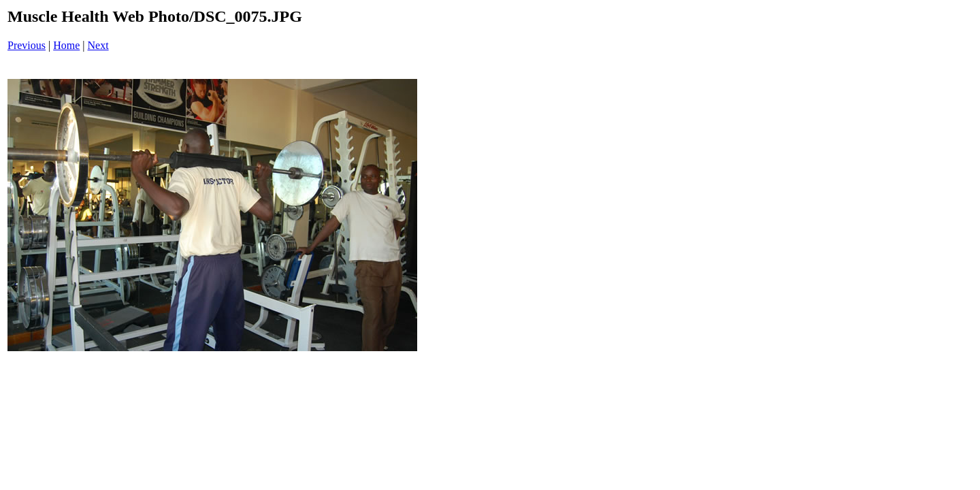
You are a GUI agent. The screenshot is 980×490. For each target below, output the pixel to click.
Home (66, 45)
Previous (27, 45)
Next (98, 45)
